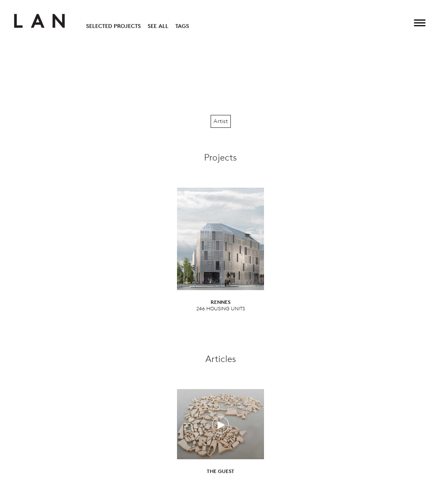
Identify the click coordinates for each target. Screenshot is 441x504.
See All (158, 26)
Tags (182, 26)
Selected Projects (113, 26)
